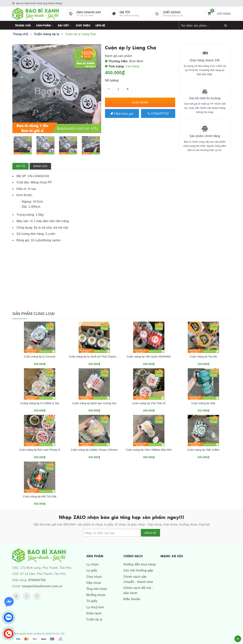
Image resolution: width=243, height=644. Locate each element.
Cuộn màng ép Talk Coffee (203, 450)
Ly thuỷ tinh (95, 607)
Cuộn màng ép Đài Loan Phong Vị (40, 450)
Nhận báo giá (122, 113)
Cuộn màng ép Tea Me (203, 357)
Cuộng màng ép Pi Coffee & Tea (40, 403)
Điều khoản (132, 599)
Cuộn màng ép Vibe (203, 403)
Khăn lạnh (94, 613)
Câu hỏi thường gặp (138, 570)
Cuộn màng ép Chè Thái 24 (149, 403)
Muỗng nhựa (96, 595)
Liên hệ (100, 25)
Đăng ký (150, 533)
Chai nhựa (94, 577)
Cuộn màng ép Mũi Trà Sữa (40, 496)
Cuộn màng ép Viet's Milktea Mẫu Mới (149, 450)
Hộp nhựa (94, 583)
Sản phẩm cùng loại (34, 314)
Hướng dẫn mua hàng (140, 564)
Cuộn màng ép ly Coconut (40, 357)
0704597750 (158, 113)
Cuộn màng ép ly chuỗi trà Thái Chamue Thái (96, 357)
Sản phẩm (44, 25)
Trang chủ (23, 25)
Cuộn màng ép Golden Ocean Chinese (94, 450)
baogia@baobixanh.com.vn (42, 586)
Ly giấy (92, 570)
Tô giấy (92, 601)
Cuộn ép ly (94, 619)
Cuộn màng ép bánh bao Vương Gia (94, 403)
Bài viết (64, 25)
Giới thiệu (83, 25)
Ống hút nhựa (97, 589)
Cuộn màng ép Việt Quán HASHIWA (149, 357)
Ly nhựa (92, 564)
